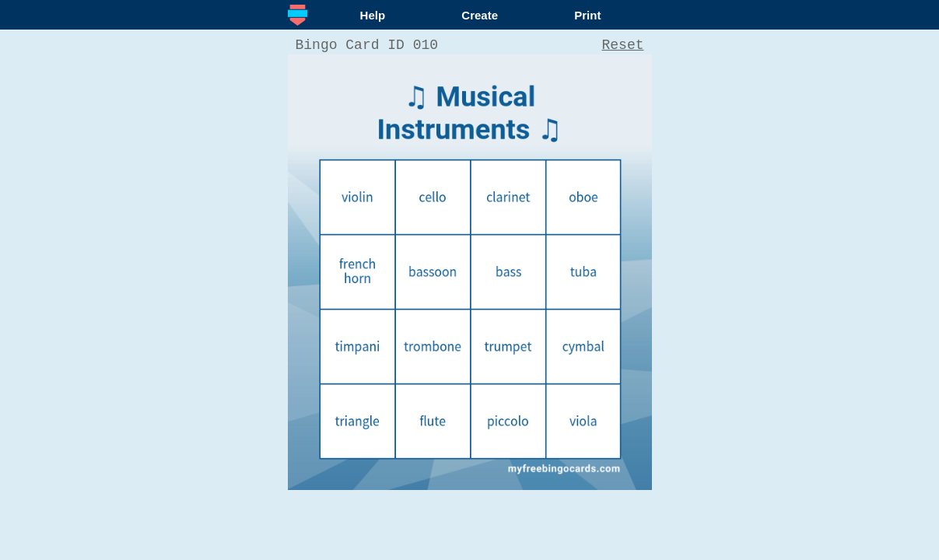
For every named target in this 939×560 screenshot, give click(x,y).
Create (480, 15)
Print (587, 15)
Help (373, 15)
